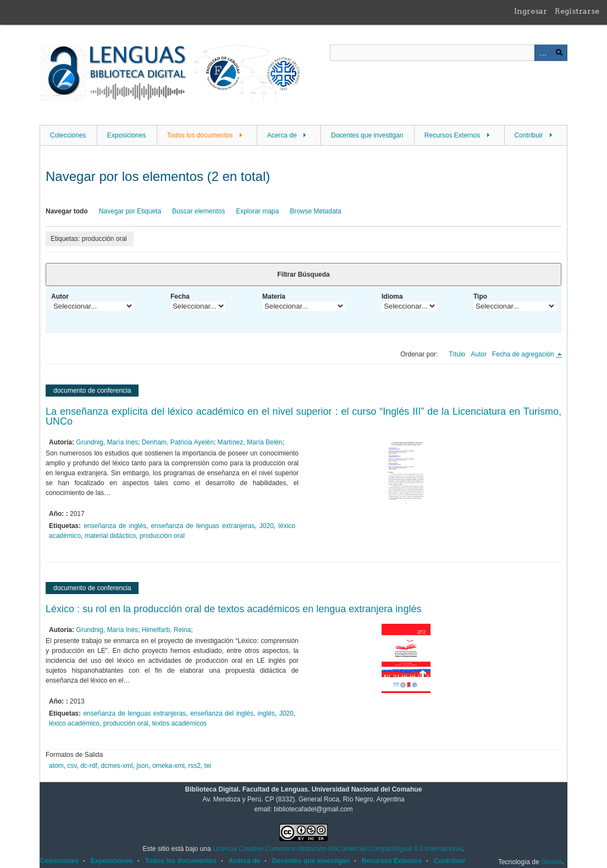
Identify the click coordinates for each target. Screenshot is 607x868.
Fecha (180, 296)
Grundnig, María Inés (107, 442)
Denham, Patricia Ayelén (178, 442)
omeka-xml (169, 766)
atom (56, 766)
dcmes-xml (117, 766)
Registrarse (577, 11)
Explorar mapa (257, 211)
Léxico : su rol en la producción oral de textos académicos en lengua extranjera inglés (233, 609)
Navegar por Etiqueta (130, 211)
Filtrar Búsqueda (303, 274)
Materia (274, 296)
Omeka (552, 862)
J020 (267, 526)
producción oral (162, 536)
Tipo (480, 296)
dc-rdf (89, 766)
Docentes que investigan (367, 135)
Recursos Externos (452, 135)
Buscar (559, 53)
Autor (60, 296)
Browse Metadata (315, 211)
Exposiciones (127, 135)
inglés (266, 713)
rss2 (194, 766)
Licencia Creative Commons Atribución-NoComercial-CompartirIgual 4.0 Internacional (338, 849)
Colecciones (68, 135)
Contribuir (529, 135)
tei (208, 766)
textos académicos (179, 723)
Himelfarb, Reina (166, 630)
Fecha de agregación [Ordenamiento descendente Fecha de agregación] (524, 354)
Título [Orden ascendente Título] (457, 354)
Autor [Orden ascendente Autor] (479, 354)
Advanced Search (543, 53)
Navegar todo (67, 211)
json (142, 766)
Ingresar (531, 11)
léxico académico (74, 723)
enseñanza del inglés (222, 713)
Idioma (392, 296)
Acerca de (282, 135)
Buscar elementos (198, 211)
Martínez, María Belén (250, 442)
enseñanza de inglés (115, 526)
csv (72, 766)
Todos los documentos (200, 135)
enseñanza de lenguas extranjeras (203, 526)
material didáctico (110, 536)
